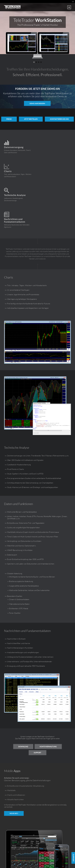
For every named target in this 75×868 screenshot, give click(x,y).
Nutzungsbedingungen (41, 862)
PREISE (24, 119)
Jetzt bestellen (47, 119)
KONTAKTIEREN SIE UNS (37, 126)
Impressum (30, 862)
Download (23, 705)
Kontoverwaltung (49, 705)
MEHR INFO (14, 772)
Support (37, 711)
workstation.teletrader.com (37, 860)
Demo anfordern (37, 103)
